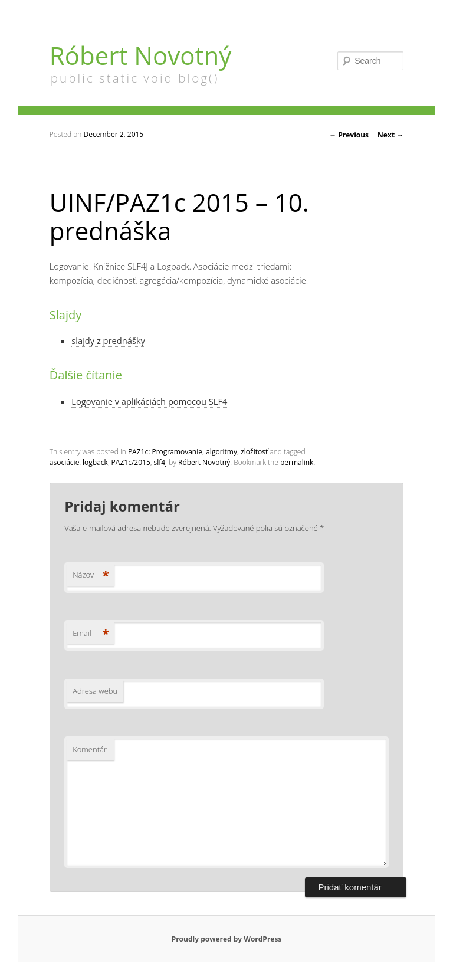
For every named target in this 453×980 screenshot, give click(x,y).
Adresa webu (95, 691)
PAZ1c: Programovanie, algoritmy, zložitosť (198, 452)
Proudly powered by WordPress (227, 939)
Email (91, 633)
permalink (297, 462)
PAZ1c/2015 (131, 462)
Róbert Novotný (140, 55)
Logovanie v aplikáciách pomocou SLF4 (149, 401)
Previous (349, 135)
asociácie (65, 462)
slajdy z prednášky (108, 340)
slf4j (160, 462)
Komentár (90, 749)
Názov (91, 575)
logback (95, 462)
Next (390, 135)
